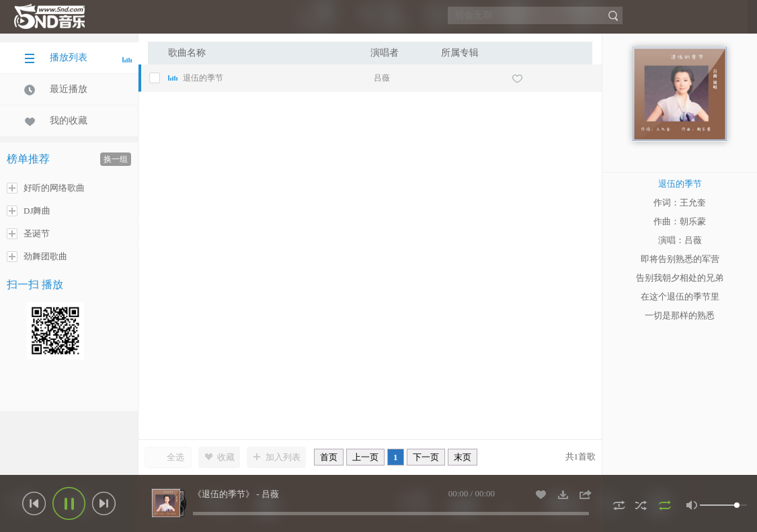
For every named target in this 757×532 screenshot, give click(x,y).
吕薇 (382, 78)
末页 (463, 457)
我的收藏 (56, 121)
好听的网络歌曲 (46, 188)
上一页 (365, 457)
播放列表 (78, 58)
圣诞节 (28, 234)
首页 (329, 457)
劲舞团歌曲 (37, 257)
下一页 (426, 457)
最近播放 (56, 89)
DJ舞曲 (29, 211)
